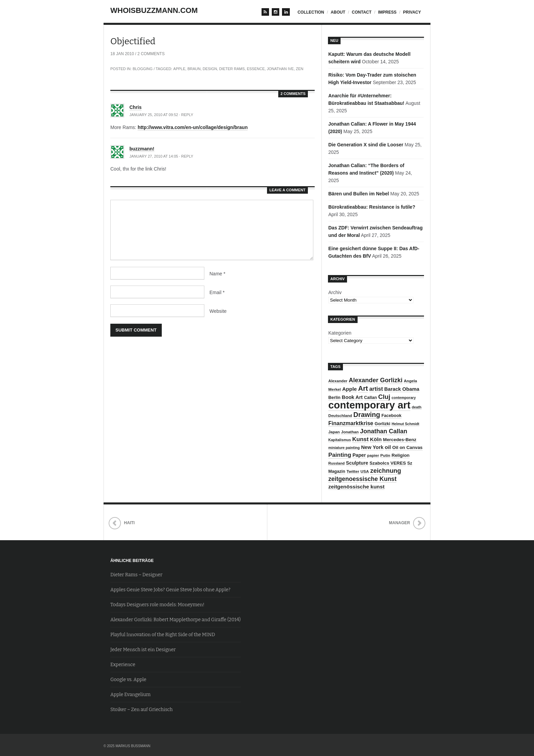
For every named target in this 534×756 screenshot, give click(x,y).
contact (362, 12)
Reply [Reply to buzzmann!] (187, 156)
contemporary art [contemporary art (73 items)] (369, 405)
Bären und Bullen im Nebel (359, 194)
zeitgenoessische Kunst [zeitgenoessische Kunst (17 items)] (362, 479)
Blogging (143, 69)
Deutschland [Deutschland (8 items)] (340, 415)
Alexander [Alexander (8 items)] (338, 381)
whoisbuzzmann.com (154, 10)
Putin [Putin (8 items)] (385, 455)
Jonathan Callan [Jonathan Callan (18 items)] (384, 431)
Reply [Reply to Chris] (187, 115)
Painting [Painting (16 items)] (340, 455)
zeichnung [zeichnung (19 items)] (386, 471)
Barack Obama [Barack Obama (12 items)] (402, 389)
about (338, 12)
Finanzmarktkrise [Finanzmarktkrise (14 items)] (351, 423)
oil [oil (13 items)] (388, 447)
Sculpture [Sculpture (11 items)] (357, 463)
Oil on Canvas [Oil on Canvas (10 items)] (407, 447)
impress (387, 12)
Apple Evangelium (130, 695)
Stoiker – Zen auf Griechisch (142, 710)
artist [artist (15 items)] (376, 389)
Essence (256, 69)
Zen (300, 69)
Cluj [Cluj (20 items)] (384, 397)
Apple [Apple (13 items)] (350, 389)
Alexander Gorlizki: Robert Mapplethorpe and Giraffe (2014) (176, 620)
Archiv (335, 292)
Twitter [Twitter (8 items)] (353, 471)
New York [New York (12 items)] (372, 447)
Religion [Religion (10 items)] (401, 455)
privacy (412, 12)
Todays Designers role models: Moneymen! (157, 605)
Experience (123, 665)
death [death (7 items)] (417, 407)
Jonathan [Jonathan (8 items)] (350, 432)
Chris (136, 107)
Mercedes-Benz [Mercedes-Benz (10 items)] (400, 440)
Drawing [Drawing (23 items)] (367, 415)
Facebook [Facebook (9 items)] (391, 416)
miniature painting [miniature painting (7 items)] (344, 448)
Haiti (129, 523)
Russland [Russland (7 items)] (336, 463)
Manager (399, 523)
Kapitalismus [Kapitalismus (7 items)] (340, 440)
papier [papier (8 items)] (373, 455)
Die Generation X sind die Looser (366, 145)
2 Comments (151, 54)
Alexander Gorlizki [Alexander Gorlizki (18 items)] (376, 380)
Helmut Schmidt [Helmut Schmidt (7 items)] (405, 424)
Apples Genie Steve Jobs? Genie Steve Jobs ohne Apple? (170, 590)
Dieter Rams (232, 69)
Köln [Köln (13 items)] (376, 439)
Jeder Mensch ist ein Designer (143, 650)
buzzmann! (142, 149)
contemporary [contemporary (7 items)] (404, 398)
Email (217, 292)
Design (210, 69)
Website (218, 311)
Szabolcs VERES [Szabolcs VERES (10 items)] (388, 463)
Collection (311, 12)
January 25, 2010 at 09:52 (154, 115)
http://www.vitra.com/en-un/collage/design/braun (193, 127)
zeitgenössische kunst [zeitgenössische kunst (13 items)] (356, 487)
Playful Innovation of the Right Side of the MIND (163, 635)
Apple (179, 69)
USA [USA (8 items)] (365, 471)
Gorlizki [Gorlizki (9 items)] (382, 424)
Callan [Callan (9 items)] (371, 398)
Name (217, 274)
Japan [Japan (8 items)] (334, 432)
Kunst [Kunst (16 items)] (360, 439)
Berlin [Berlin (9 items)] (334, 398)
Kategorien (340, 333)
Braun (194, 69)
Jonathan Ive (280, 69)
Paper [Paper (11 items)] (359, 455)
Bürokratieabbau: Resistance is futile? (372, 207)
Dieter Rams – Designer (136, 575)
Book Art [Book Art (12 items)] (352, 397)
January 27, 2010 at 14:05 (154, 156)
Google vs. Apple (128, 680)
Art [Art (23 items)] (363, 388)
